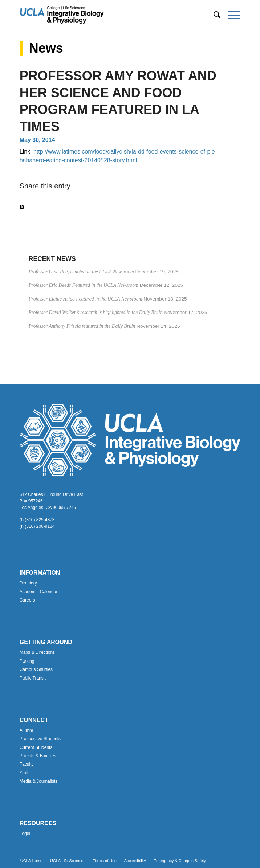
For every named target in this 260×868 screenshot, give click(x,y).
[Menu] (230, 15)
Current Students (36, 747)
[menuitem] (213, 15)
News (46, 48)
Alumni (26, 730)
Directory (28, 583)
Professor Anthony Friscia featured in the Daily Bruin (82, 326)
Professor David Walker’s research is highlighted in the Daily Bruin (96, 312)
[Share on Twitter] (22, 207)
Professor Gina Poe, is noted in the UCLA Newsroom (81, 272)
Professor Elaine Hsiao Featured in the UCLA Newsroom (86, 299)
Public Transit (33, 678)
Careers (27, 600)
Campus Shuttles (36, 669)
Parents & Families (38, 756)
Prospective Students (40, 739)
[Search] (213, 15)
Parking (27, 661)
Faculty (27, 764)
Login (25, 834)
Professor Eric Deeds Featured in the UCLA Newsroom (84, 285)
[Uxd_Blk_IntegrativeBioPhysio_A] (108, 15)
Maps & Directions (37, 652)
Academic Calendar (39, 592)
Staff (24, 773)
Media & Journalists (39, 781)
